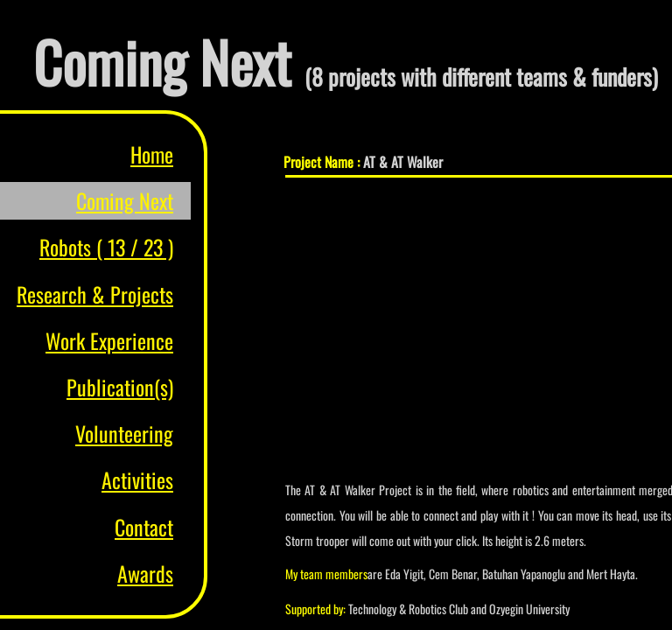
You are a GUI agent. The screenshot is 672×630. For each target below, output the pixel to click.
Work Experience (109, 340)
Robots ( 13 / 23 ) (106, 247)
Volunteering (124, 433)
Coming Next (125, 200)
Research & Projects (95, 294)
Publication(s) (120, 387)
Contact (144, 527)
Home (152, 154)
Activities (137, 479)
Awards (145, 573)
